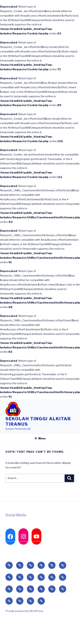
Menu (40, 438)
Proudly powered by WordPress (24, 611)
